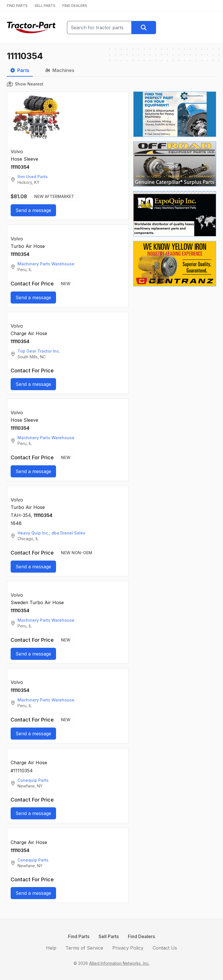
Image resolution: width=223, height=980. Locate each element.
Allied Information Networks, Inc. (119, 963)
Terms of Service (84, 948)
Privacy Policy (128, 948)
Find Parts (79, 936)
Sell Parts (109, 936)
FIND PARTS (17, 6)
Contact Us (165, 948)
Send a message (33, 210)
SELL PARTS (45, 6)
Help (51, 948)
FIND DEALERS (75, 6)
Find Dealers (141, 936)
